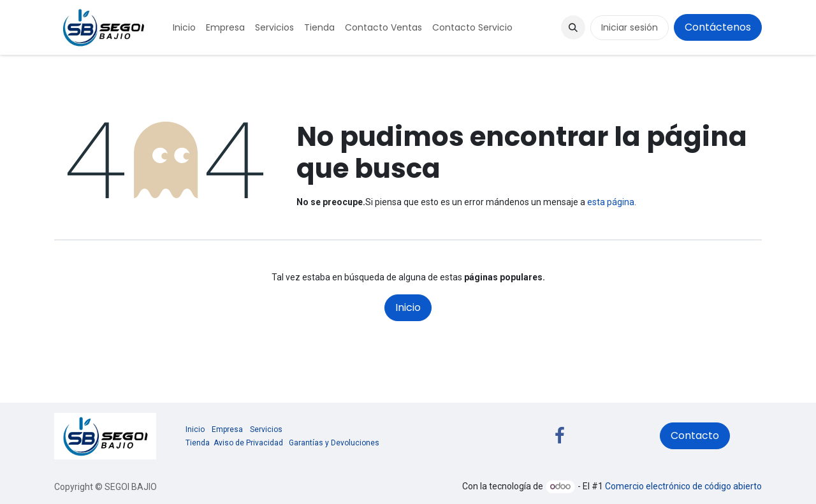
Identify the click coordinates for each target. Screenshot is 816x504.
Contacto (695, 436)
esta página (611, 202)
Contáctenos (718, 27)
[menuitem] (184, 28)
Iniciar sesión (630, 27)
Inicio (408, 307)
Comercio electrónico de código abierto (683, 486)
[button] (573, 27)
